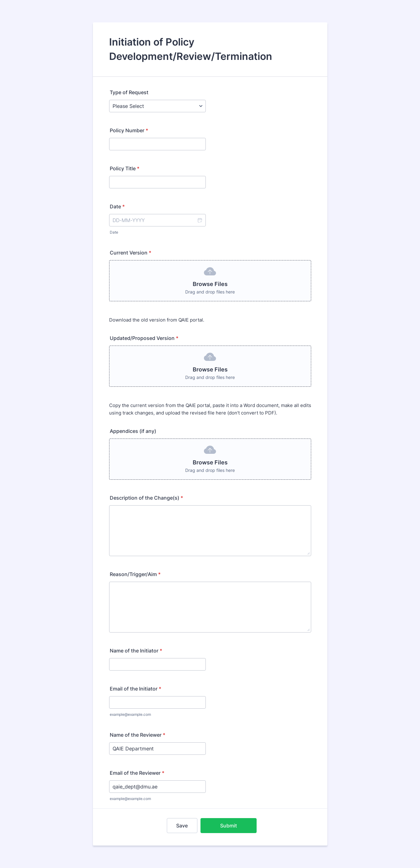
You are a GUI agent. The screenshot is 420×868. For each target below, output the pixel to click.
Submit (229, 826)
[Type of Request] (157, 106)
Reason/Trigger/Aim (135, 574)
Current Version (130, 253)
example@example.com (130, 714)
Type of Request (129, 92)
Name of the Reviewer (138, 735)
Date (114, 232)
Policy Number (129, 130)
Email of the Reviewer (137, 773)
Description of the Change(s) (146, 498)
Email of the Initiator (135, 689)
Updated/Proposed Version (144, 338)
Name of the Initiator (136, 651)
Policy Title (125, 168)
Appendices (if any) (133, 431)
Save (182, 826)
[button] (200, 220)
